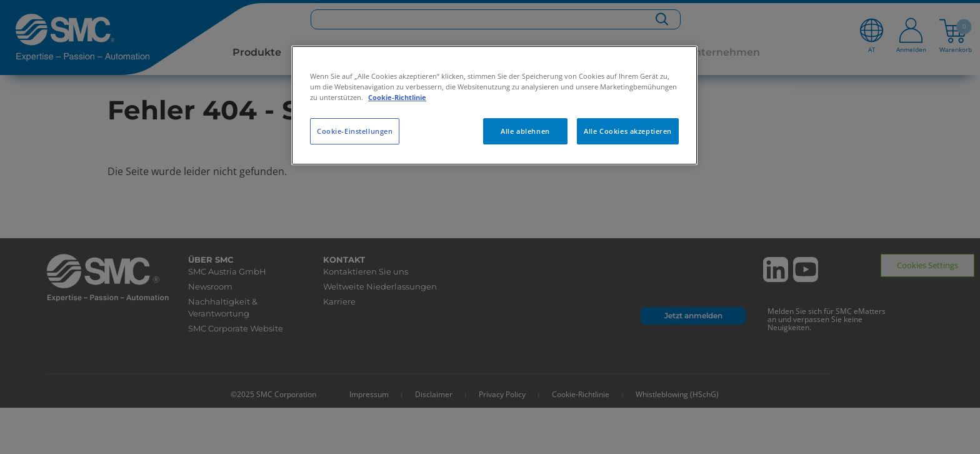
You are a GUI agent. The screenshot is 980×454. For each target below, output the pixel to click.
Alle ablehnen (525, 131)
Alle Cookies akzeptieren (628, 131)
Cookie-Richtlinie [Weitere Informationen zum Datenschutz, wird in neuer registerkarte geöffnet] (397, 97)
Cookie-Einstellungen (355, 131)
